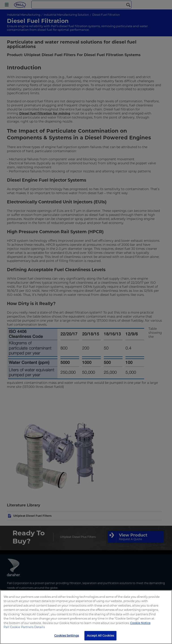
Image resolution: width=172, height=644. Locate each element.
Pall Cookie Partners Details (24, 627)
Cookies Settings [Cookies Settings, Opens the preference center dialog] (67, 635)
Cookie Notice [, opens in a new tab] (140, 623)
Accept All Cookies (100, 635)
